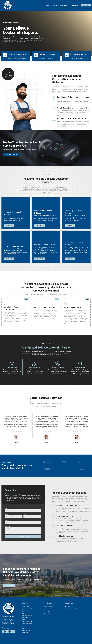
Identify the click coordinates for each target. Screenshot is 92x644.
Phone (7, 515)
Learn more (9, 225)
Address (7, 521)
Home (48, 5)
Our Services (64, 5)
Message (7, 526)
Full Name (7, 509)
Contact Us (75, 5)
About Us (55, 5)
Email (25, 515)
